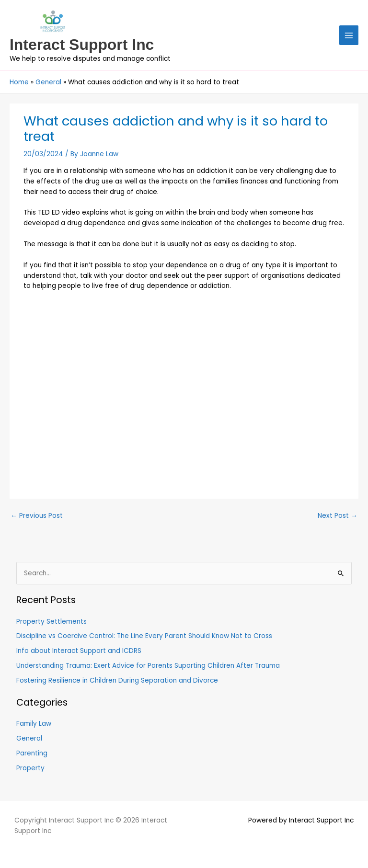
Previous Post (37, 516)
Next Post (338, 516)
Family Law (34, 724)
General (29, 738)
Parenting (32, 753)
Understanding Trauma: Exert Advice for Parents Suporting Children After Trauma (148, 666)
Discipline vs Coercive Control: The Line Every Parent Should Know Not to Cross (144, 636)
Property (30, 768)
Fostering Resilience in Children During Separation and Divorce (117, 680)
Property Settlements (52, 622)
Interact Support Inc (82, 45)
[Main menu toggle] (349, 35)
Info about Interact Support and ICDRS (79, 651)
